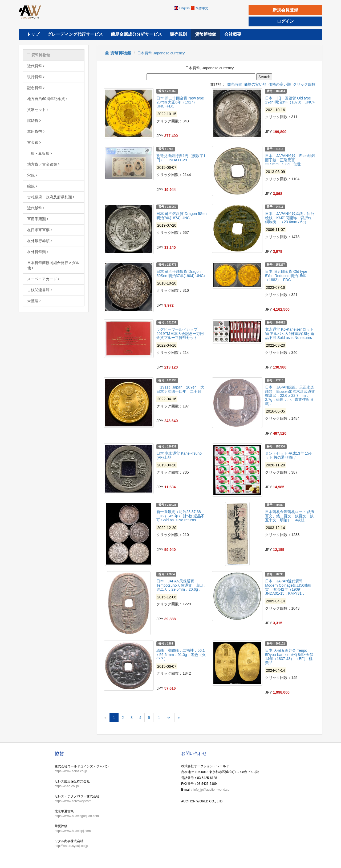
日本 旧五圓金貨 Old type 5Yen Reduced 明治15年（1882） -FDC (286, 276)
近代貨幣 (36, 66)
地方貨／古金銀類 (43, 164)
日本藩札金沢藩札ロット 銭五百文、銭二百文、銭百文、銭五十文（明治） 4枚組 (290, 516)
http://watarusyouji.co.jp (71, 846)
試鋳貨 (34, 121)
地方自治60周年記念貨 (47, 99)
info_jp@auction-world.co (211, 790)
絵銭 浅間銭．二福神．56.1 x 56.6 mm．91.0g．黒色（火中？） (181, 655)
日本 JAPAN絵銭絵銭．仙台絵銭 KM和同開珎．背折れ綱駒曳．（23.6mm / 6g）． (290, 218)
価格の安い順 (255, 84)
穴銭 (32, 175)
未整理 (34, 301)
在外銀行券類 (40, 241)
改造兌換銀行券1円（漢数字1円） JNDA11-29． (181, 158)
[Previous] (105, 718)
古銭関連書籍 (40, 290)
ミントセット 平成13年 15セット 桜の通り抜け (289, 455)
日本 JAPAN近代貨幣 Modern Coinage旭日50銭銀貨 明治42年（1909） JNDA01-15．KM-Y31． (288, 587)
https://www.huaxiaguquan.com (77, 816)
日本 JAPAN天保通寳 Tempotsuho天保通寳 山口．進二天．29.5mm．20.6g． (181, 585)
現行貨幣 (36, 77)
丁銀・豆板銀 (40, 153)
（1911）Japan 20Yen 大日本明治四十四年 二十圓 (180, 389)
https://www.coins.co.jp (71, 771)
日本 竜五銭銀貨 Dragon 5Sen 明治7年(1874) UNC (181, 216)
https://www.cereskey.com (73, 801)
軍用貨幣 (36, 131)
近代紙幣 (36, 208)
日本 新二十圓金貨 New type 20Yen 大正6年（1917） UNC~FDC (180, 102)
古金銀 (34, 142)
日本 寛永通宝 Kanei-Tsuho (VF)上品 (179, 455)
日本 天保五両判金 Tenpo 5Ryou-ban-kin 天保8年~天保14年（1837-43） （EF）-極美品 (289, 657)
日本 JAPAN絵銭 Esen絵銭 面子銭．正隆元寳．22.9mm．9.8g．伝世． (292, 160)
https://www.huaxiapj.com (73, 831)
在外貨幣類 (38, 252)
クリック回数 (304, 84)
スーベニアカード (43, 279)
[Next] (179, 718)
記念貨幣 (36, 88)
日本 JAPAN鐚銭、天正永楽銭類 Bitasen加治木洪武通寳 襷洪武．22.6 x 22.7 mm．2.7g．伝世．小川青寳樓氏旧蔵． (292, 395)
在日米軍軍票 (40, 230)
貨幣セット (38, 110)
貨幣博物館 (39, 55)
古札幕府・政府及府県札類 (51, 197)
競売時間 (235, 84)
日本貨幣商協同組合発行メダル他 (53, 265)
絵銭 (32, 186)
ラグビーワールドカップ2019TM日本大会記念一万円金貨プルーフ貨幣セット (180, 333)
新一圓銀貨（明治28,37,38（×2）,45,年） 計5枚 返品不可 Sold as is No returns (180, 516)
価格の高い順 (280, 84)
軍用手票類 (38, 219)
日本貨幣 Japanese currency (161, 53)
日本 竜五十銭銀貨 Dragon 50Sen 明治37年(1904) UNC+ (181, 273)
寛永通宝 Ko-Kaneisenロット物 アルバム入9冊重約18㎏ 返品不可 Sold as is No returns (290, 333)
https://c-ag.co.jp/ (67, 786)
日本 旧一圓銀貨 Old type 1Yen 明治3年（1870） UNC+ (290, 100)
